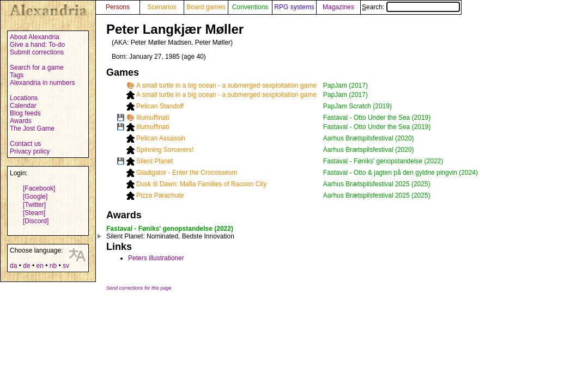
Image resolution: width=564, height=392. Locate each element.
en (40, 266)
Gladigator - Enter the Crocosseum (187, 173)
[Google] (35, 197)
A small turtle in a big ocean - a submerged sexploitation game (226, 85)
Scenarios (162, 7)
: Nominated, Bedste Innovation (170, 236)
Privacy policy (30, 151)
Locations (24, 98)
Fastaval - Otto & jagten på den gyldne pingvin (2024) (401, 173)
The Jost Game (32, 128)
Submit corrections (37, 52)
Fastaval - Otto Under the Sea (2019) (377, 118)
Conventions (250, 7)
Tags (17, 75)
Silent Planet (154, 161)
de (26, 266)
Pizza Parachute (160, 195)
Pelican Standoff (160, 106)
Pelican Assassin (161, 138)
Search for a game (37, 68)
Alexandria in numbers (42, 83)
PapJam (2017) (345, 85)
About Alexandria (35, 37)
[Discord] (36, 221)
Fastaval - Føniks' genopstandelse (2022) (383, 161)
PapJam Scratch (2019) (357, 106)
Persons (118, 7)
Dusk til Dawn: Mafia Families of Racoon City (201, 184)
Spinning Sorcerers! (165, 150)
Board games (206, 7)
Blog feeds (25, 113)
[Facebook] (39, 188)
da (13, 266)
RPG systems (294, 7)
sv (66, 266)
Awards (21, 121)
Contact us (25, 144)
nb (53, 266)
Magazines (338, 7)
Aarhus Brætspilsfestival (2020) (369, 138)
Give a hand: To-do (37, 45)
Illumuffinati (153, 118)
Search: (411, 7)
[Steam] (34, 213)
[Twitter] (34, 205)
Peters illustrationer (156, 258)
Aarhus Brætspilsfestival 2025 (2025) (377, 184)
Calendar (23, 106)
